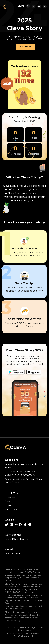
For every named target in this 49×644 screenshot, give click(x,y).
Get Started (26, 47)
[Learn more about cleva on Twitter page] (7, 524)
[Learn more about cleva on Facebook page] (20, 524)
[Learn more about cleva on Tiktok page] (25, 524)
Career (8, 505)
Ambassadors (12, 510)
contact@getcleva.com (17, 539)
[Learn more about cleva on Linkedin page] (11, 524)
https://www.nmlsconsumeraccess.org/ (23, 606)
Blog (7, 501)
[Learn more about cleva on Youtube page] (30, 524)
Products (10, 497)
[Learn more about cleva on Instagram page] (16, 524)
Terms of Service (13, 553)
